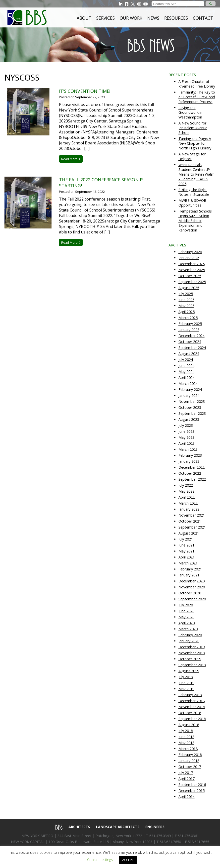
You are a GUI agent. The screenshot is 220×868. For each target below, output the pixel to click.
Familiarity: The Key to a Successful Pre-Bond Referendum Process (197, 97)
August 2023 (189, 419)
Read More (71, 159)
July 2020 (186, 605)
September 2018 (192, 719)
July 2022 (186, 485)
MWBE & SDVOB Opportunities (192, 203)
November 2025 (192, 270)
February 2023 (190, 455)
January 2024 (189, 395)
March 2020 (188, 629)
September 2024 (192, 348)
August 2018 (189, 725)
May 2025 (186, 306)
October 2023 (190, 407)
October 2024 (190, 342)
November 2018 (192, 707)
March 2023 (188, 449)
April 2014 (187, 797)
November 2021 (192, 515)
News (153, 18)
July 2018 (186, 731)
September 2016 (192, 785)
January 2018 (189, 761)
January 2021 (189, 575)
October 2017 (190, 767)
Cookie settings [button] (100, 860)
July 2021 (186, 539)
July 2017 (186, 773)
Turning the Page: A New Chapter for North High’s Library (195, 143)
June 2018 (186, 737)
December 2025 (192, 264)
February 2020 (190, 635)
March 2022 (188, 503)
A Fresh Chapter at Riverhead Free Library (197, 84)
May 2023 (186, 437)
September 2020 (192, 599)
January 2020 (189, 641)
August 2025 (189, 288)
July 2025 (186, 294)
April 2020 (187, 623)
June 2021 (186, 545)
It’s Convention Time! (85, 91)
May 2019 (186, 689)
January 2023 (189, 461)
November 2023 (192, 401)
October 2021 (190, 521)
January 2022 (189, 509)
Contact (203, 18)
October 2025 (190, 276)
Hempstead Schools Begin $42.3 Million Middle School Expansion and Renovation (195, 221)
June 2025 (186, 300)
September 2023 (192, 413)
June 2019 (186, 683)
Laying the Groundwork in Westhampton (190, 112)
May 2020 (186, 617)
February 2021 (190, 569)
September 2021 (192, 527)
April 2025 (187, 312)
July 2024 (186, 360)
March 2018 (188, 749)
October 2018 (190, 713)
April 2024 (187, 378)
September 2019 (192, 665)
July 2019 (186, 677)
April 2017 (187, 779)
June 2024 (186, 366)
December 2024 (192, 336)
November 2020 (192, 587)
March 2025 (188, 318)
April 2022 (187, 497)
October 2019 (190, 659)
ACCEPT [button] (128, 860)
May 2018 (186, 743)
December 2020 (192, 581)
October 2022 (190, 473)
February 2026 (190, 252)
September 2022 (192, 479)
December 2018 (192, 701)
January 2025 (189, 330)
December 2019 (192, 647)
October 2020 (190, 593)
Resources (176, 18)
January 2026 (189, 258)
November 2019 (192, 653)
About (84, 18)
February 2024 (190, 389)
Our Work (131, 18)
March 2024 (188, 383)
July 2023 (186, 425)
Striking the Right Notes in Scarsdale (194, 192)
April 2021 (187, 557)
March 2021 (188, 563)
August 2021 (189, 533)
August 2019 (189, 671)
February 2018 (190, 755)
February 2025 (190, 324)
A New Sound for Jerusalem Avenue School (193, 128)
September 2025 (192, 282)
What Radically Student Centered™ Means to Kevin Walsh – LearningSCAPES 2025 (196, 174)
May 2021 (186, 551)
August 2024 (189, 354)
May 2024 (186, 372)
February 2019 (190, 695)
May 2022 (186, 491)
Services (106, 18)
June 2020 (186, 611)
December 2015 (192, 791)
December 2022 (192, 467)
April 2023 (187, 443)
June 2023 (186, 431)
